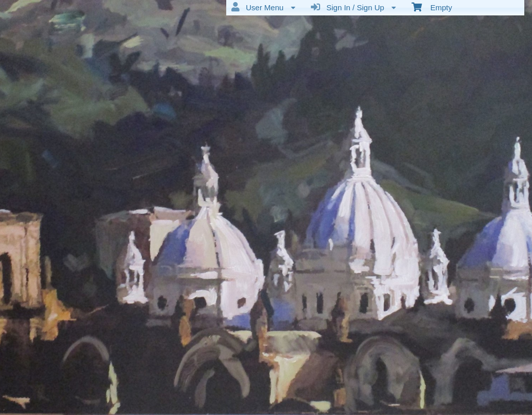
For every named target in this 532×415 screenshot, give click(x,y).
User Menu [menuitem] (263, 7)
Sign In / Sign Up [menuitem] (353, 7)
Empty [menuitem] (432, 7)
